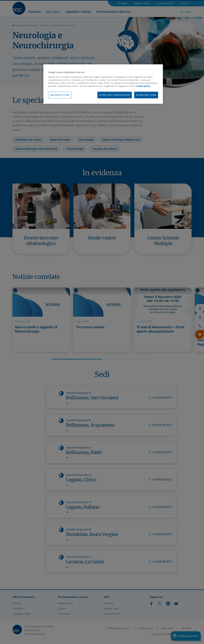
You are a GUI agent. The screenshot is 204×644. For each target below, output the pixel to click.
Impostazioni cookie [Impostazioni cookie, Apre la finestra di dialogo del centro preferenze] (60, 95)
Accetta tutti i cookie (146, 95)
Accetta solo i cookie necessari (115, 95)
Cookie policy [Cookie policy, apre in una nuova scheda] (143, 86)
